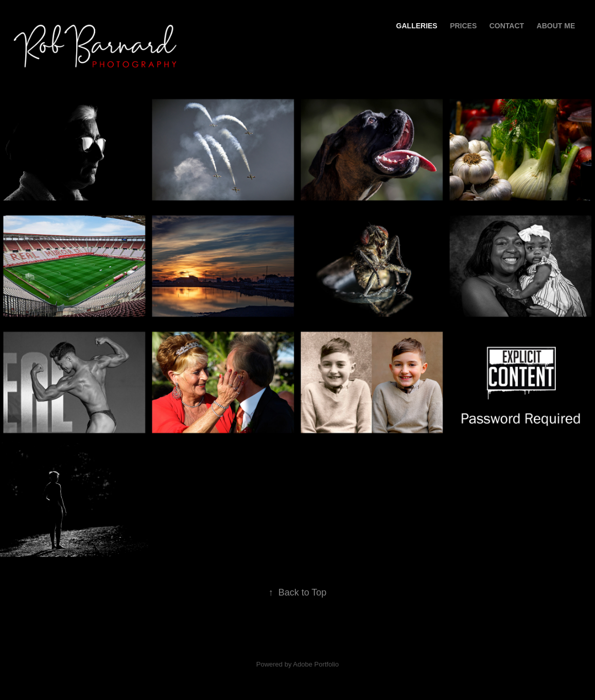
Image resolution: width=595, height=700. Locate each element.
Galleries (417, 26)
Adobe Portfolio (316, 664)
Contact (507, 26)
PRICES (463, 26)
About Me (556, 26)
